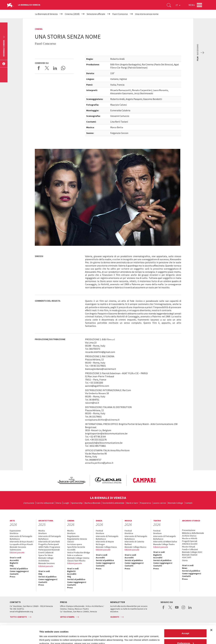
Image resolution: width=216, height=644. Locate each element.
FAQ (12, 566)
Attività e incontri (190, 544)
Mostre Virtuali (189, 547)
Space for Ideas (46, 555)
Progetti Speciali (190, 541)
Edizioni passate (17, 552)
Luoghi (66, 503)
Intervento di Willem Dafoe (165, 542)
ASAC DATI (187, 557)
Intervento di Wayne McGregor (105, 543)
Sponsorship (77, 503)
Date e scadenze (75, 555)
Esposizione (15, 531)
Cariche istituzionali (45, 503)
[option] (71, 480)
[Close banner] (211, 613)
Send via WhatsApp (63, 68)
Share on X (47, 68)
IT (178, 5)
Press (13, 577)
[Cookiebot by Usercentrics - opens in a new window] (19, 638)
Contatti (189, 503)
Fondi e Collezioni (190, 549)
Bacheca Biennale (93, 503)
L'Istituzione (29, 503)
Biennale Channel (190, 555)
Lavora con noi (160, 503)
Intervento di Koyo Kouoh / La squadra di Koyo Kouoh (22, 543)
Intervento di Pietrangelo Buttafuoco (21, 538)
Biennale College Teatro (164, 544)
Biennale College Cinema (78, 558)
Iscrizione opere (75, 544)
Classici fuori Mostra (76, 561)
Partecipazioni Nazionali (49, 550)
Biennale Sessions (18, 547)
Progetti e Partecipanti (49, 544)
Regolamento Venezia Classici (77, 540)
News (185, 568)
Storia (58, 503)
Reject (185, 636)
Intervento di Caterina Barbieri (134, 543)
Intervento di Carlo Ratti (49, 542)
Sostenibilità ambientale (113, 503)
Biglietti (14, 563)
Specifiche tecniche (76, 547)
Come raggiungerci (19, 571)
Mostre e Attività (190, 538)
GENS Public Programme (49, 547)
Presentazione (189, 530)
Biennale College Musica (135, 547)
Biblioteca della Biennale (193, 533)
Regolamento (73, 536)
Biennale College (176, 503)
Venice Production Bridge (79, 552)
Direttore (43, 533)
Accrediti (14, 560)
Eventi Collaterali (46, 552)
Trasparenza (145, 503)
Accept (185, 616)
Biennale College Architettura (46, 559)
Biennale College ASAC (192, 552)
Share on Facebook (39, 68)
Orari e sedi (15, 558)
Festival (99, 531)
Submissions (15, 550)
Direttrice (14, 533)
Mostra (42, 531)
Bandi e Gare (132, 503)
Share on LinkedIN (55, 68)
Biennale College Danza (106, 547)
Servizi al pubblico (19, 569)
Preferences (186, 626)
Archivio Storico (189, 536)
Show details (46, 635)
